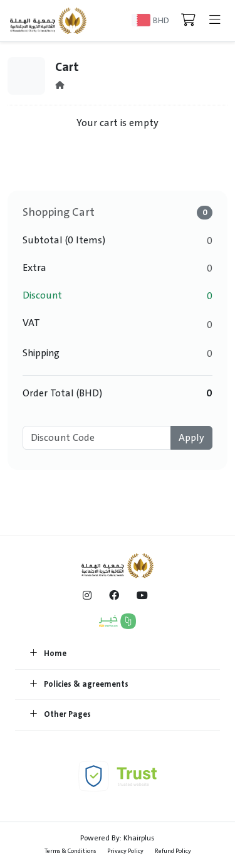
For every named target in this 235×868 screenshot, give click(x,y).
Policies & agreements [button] (79, 685)
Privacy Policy (125, 851)
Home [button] (48, 654)
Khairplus (139, 838)
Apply (191, 438)
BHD (161, 20)
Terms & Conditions (70, 851)
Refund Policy (173, 851)
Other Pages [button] (60, 715)
